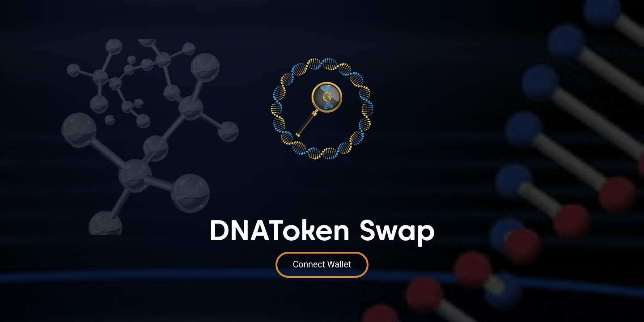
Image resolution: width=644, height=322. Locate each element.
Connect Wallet (322, 265)
